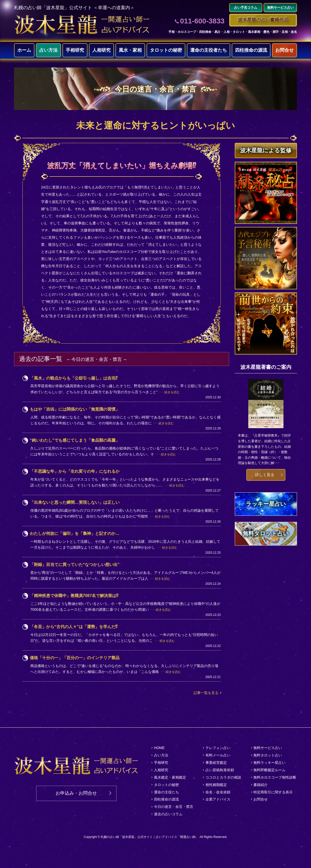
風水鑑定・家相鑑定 (170, 777)
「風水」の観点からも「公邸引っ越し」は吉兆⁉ (74, 378)
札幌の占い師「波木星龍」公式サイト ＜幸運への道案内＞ (74, 8)
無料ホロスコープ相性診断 (275, 777)
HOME (159, 748)
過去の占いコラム (168, 814)
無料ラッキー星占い (269, 763)
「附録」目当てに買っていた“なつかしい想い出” (75, 565)
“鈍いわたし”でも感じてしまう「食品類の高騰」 (75, 440)
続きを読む (172, 392)
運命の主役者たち (209, 50)
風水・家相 (130, 50)
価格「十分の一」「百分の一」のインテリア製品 (75, 658)
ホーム (24, 50)
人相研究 (101, 50)
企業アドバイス (218, 799)
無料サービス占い (268, 748)
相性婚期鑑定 (216, 785)
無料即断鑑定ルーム (269, 770)
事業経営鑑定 (216, 763)
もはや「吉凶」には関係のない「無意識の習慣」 (75, 409)
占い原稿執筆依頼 (220, 770)
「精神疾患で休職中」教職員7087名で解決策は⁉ (74, 596)
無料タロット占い (268, 755)
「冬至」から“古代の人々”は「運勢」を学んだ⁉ (74, 627)
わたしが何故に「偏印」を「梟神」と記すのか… (75, 533)
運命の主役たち (166, 792)
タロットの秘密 (166, 50)
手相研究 (75, 50)
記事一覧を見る (206, 693)
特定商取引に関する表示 (273, 792)
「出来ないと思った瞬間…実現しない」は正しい (75, 502)
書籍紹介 (261, 785)
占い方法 (48, 50)
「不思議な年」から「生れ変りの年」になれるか (75, 471)
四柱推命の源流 (251, 50)
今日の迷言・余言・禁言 (174, 807)
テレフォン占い (218, 748)
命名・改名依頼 (218, 792)
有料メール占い (218, 755)
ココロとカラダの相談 (223, 777)
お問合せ (284, 50)
